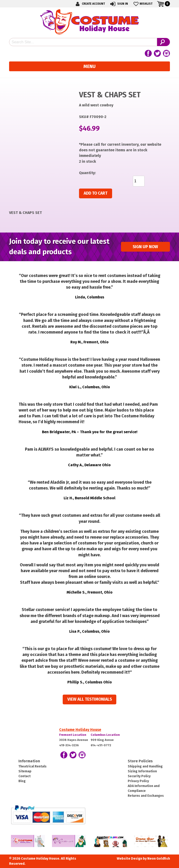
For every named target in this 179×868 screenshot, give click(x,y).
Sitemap (25, 771)
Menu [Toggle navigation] (89, 66)
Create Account (89, 4)
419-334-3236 (69, 745)
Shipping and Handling (145, 766)
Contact (24, 776)
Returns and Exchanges (146, 796)
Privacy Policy (138, 781)
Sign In (119, 4)
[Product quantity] (139, 181)
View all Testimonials (90, 699)
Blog (22, 781)
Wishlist (143, 4)
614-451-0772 (101, 745)
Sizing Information (142, 771)
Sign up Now (145, 247)
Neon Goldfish (159, 859)
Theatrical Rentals (33, 766)
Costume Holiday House (80, 730)
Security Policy (139, 776)
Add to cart (96, 193)
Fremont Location (73, 735)
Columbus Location (105, 735)
